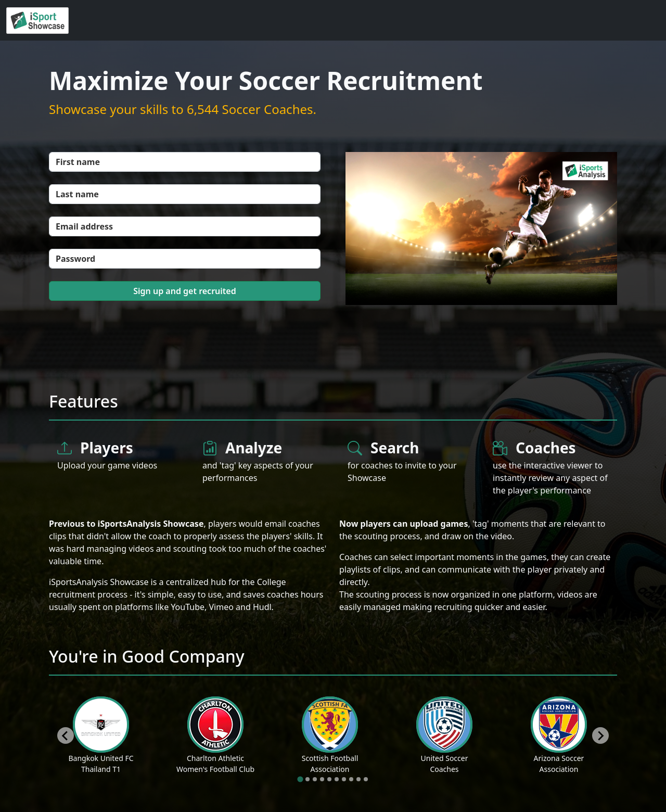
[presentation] (128, 334)
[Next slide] (600, 735)
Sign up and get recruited (184, 291)
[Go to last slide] (66, 735)
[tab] (300, 779)
